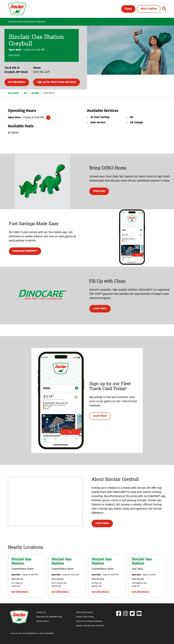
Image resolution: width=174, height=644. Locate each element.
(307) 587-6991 (138, 579)
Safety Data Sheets (85, 612)
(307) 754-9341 (58, 579)
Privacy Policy (42, 621)
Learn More (100, 309)
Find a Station (149, 9)
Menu (128, 9)
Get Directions (17, 82)
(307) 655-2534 (98, 579)
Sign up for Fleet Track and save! (57, 82)
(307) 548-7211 (17, 579)
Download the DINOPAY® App (49, 617)
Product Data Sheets (85, 617)
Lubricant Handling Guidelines (89, 621)
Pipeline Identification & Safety (90, 626)
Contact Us (41, 612)
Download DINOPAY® (25, 251)
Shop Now (99, 191)
